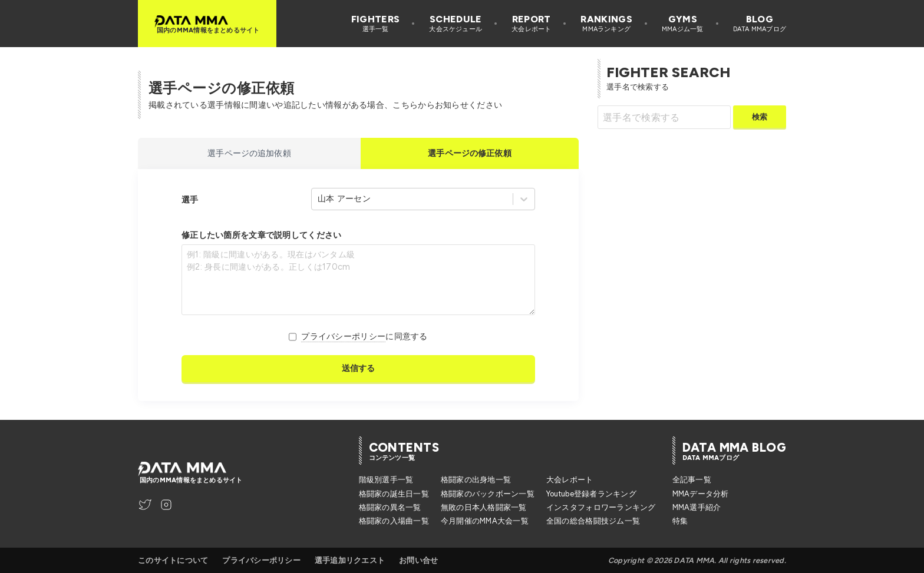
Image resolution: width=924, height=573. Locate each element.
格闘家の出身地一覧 (476, 480)
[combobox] (319, 199)
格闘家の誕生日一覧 (394, 494)
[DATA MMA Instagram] (166, 505)
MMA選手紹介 (697, 507)
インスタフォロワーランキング (601, 507)
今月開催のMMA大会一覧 (485, 521)
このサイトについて (173, 560)
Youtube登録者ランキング (591, 494)
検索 (760, 117)
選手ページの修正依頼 (469, 153)
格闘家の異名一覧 (390, 507)
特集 (680, 521)
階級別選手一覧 (386, 480)
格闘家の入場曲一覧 (394, 521)
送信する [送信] (359, 368)
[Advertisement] (697, 223)
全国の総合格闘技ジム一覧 (593, 521)
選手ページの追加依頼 (249, 153)
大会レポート (570, 480)
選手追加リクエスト (350, 560)
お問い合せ (418, 560)
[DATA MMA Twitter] (145, 505)
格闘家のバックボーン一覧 (488, 494)
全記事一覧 (692, 480)
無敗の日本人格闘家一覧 (484, 507)
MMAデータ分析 (701, 494)
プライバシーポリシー (343, 336)
